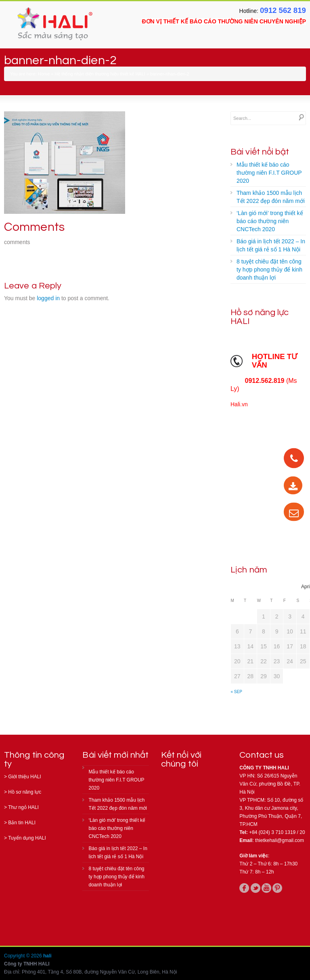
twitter (256, 888)
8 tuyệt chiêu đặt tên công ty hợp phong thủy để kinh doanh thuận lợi (269, 270)
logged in (48, 298)
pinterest (277, 888)
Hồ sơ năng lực (25, 792)
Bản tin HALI (22, 823)
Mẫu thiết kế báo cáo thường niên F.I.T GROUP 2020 (269, 173)
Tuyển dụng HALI (27, 838)
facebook (244, 888)
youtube (266, 888)
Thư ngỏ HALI (23, 807)
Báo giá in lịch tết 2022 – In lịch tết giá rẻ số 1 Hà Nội (271, 245)
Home (44, 74)
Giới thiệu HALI (24, 777)
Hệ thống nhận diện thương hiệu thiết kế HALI (100, 74)
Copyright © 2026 (24, 956)
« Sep (237, 692)
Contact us (262, 755)
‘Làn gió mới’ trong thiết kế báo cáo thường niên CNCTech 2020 (270, 221)
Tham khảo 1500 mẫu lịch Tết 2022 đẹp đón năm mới (271, 197)
